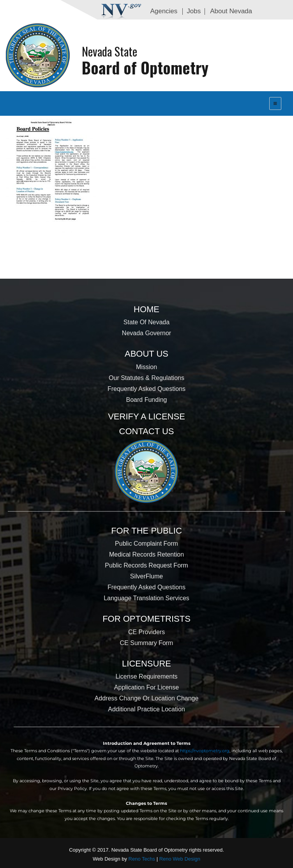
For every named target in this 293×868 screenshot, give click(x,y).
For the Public (146, 531)
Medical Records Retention (146, 554)
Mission (146, 367)
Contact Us (147, 431)
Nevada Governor (146, 333)
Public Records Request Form (146, 565)
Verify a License (146, 416)
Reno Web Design (180, 859)
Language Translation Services (146, 598)
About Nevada (231, 11)
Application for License (146, 687)
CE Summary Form (147, 643)
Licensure (146, 664)
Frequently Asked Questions (146, 389)
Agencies (164, 11)
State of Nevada (146, 322)
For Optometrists (146, 619)
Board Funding (147, 400)
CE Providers (146, 632)
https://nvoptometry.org (205, 751)
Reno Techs (142, 859)
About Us (146, 354)
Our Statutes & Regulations (146, 378)
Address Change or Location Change (147, 698)
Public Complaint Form (146, 544)
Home (146, 309)
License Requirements (146, 676)
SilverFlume (146, 576)
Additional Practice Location (146, 709)
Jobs (194, 11)
